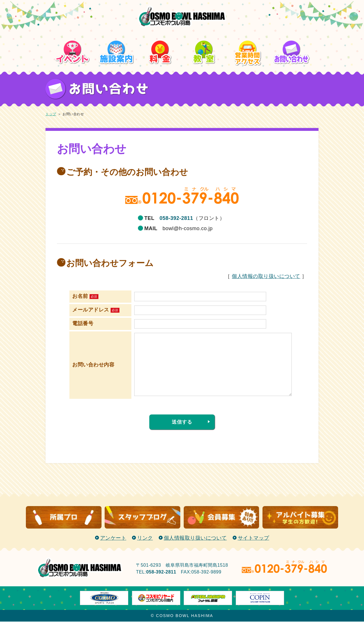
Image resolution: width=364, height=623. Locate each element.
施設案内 (116, 31)
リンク (145, 539)
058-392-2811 (176, 218)
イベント (73, 31)
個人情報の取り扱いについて (266, 276)
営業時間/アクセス (248, 35)
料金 (160, 31)
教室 (204, 31)
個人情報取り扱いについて (195, 539)
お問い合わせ (292, 31)
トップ (51, 114)
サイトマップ (254, 539)
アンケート (113, 539)
